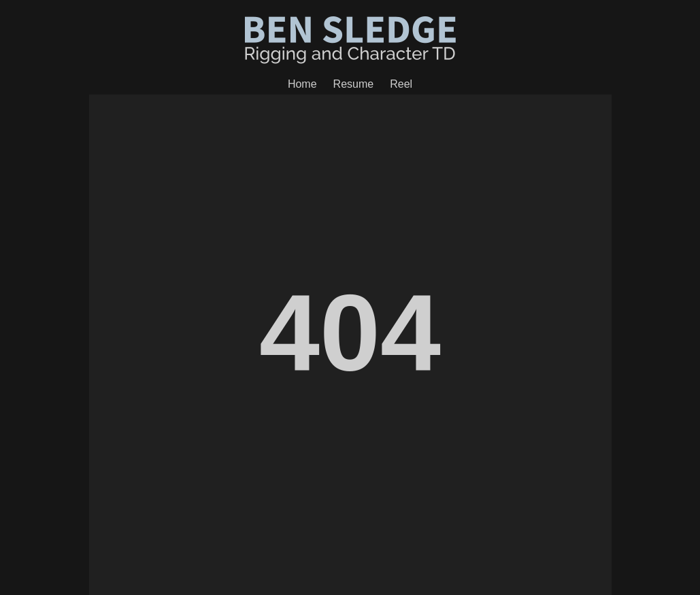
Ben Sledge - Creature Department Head (350, 40)
